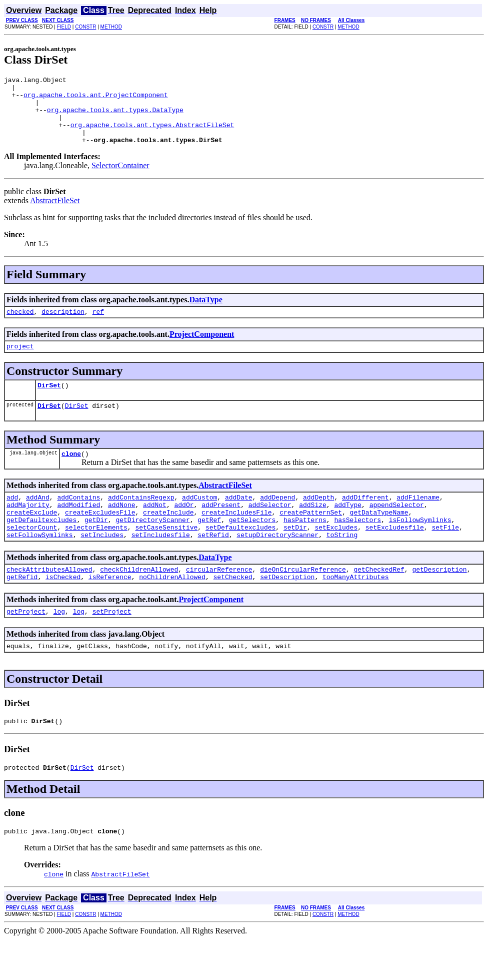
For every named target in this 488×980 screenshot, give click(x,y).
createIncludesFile (236, 538)
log (59, 646)
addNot (155, 529)
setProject (112, 646)
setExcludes (336, 556)
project (20, 362)
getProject (26, 646)
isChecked (63, 610)
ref (98, 326)
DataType (205, 313)
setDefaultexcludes (240, 556)
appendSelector (397, 529)
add (12, 520)
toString (342, 565)
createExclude (32, 538)
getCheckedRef (379, 601)
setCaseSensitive (166, 556)
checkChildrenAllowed (139, 601)
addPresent (221, 529)
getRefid (22, 610)
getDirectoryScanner (152, 547)
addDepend (277, 520)
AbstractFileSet (55, 214)
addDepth (318, 520)
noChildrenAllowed (172, 610)
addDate (239, 520)
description (63, 326)
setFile (445, 556)
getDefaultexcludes (41, 547)
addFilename (418, 520)
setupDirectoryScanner (277, 565)
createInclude (168, 538)
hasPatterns (305, 547)
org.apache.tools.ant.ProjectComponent (96, 99)
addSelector (270, 529)
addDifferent (365, 520)
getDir (96, 547)
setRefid (213, 565)
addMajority (28, 529)
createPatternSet (311, 538)
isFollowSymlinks (420, 547)
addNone (122, 529)
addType (348, 529)
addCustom (199, 520)
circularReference (219, 601)
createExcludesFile (100, 538)
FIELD (64, 27)
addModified (78, 529)
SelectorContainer (120, 179)
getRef (209, 547)
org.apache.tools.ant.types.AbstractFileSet (152, 135)
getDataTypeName (379, 538)
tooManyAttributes (356, 610)
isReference (110, 610)
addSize (313, 529)
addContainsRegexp (141, 520)
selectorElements (96, 556)
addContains (78, 520)
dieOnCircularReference (303, 601)
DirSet (49, 403)
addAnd (38, 520)
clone (71, 474)
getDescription (439, 601)
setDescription (287, 610)
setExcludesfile (395, 556)
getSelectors (252, 547)
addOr (184, 529)
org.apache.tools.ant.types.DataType (115, 117)
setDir (295, 556)
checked (20, 326)
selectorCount (32, 556)
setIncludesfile (161, 565)
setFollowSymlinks (40, 565)
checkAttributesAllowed (49, 601)
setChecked (232, 610)
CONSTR (85, 27)
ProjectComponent (202, 349)
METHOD (111, 27)
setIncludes (102, 565)
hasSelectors (357, 547)
